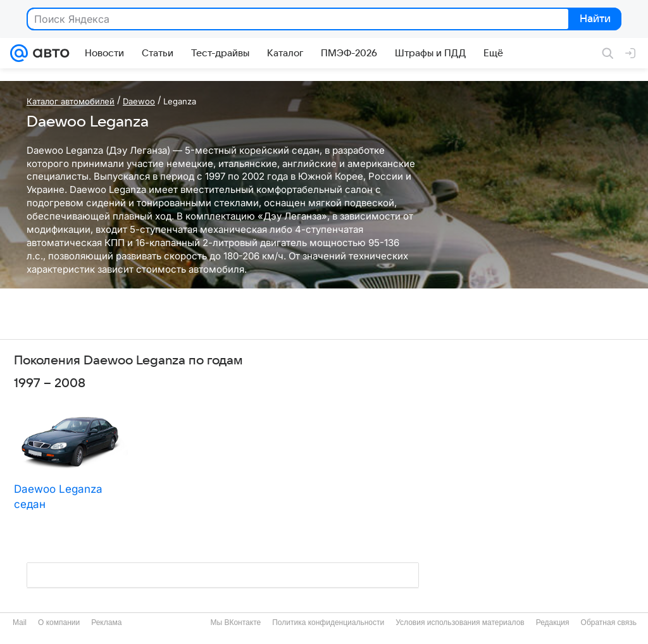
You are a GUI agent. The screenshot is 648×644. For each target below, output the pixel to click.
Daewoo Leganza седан (58, 497)
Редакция (553, 622)
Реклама (106, 622)
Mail (20, 622)
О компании (59, 622)
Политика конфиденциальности (328, 622)
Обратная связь (609, 622)
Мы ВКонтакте (235, 622)
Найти (594, 20)
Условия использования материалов (460, 622)
